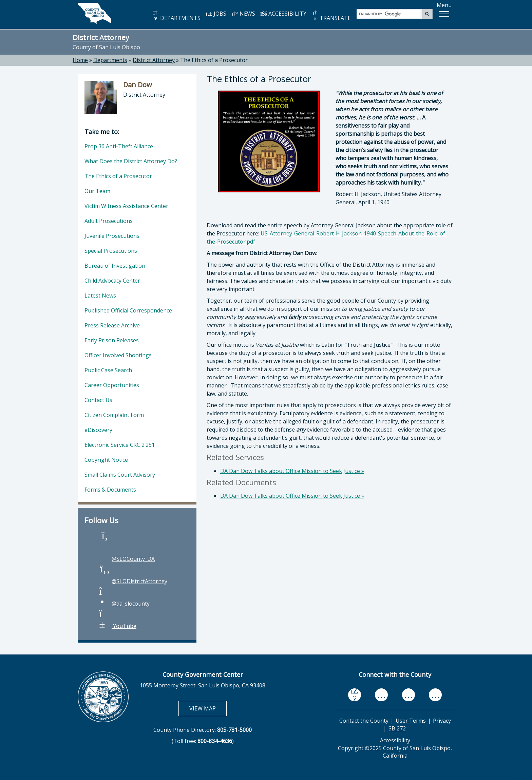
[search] (390, 14)
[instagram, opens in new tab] (435, 695)
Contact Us (98, 400)
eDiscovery (98, 430)
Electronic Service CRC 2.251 (120, 445)
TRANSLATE (331, 16)
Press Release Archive (112, 325)
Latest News (100, 296)
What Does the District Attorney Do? (131, 161)
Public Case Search (108, 370)
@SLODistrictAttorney (133, 581)
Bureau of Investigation (115, 266)
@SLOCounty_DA (126, 559)
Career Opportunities (112, 385)
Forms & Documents (110, 490)
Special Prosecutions (111, 251)
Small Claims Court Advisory (120, 475)
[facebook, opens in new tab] (355, 695)
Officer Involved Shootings (118, 355)
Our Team (97, 191)
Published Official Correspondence (128, 310)
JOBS (216, 14)
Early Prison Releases (112, 340)
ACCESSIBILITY (283, 14)
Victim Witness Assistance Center (126, 206)
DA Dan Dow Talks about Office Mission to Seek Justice (292, 471)
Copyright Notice (106, 460)
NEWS (243, 14)
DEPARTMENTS (176, 16)
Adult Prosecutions (109, 221)
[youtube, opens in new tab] (382, 695)
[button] (444, 14)
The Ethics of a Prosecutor (118, 176)
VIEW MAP (208, 708)
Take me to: (102, 132)
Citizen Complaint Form (114, 415)
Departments (110, 60)
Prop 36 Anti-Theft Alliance (119, 146)
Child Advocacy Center (112, 281)
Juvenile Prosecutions (112, 236)
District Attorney (101, 37)
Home (80, 60)
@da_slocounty (124, 604)
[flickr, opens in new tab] (408, 695)
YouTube (117, 626)
